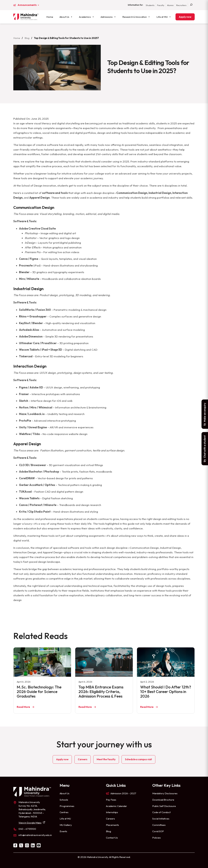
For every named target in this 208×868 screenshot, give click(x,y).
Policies (156, 838)
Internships (112, 812)
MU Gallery (66, 825)
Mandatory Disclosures (165, 793)
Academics (87, 17)
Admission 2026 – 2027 (123, 793)
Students (150, 5)
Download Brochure (163, 800)
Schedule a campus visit (138, 759)
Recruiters (181, 5)
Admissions (108, 17)
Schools (64, 800)
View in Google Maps (30, 823)
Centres (64, 812)
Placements (112, 825)
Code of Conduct (161, 812)
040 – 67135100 (27, 829)
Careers (83, 759)
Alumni (170, 5)
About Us (66, 17)
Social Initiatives (161, 819)
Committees (159, 825)
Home (50, 17)
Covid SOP (158, 831)
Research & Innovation (136, 17)
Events (63, 831)
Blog (27, 38)
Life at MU (164, 17)
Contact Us (112, 838)
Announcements (27, 5)
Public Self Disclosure (164, 806)
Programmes (67, 806)
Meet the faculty (106, 759)
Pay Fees (111, 800)
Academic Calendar (116, 806)
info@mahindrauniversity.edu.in (35, 835)
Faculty (161, 5)
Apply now (185, 17)
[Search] (191, 5)
